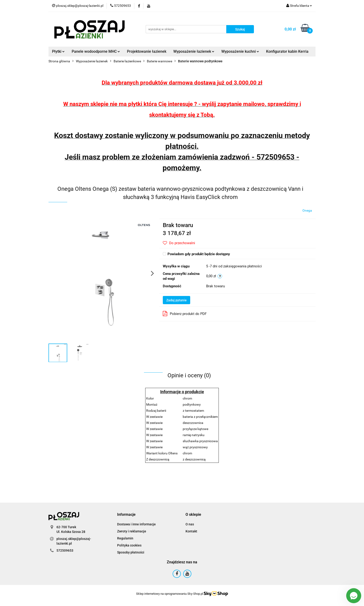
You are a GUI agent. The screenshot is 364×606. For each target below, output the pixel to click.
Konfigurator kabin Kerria (287, 51)
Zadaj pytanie (176, 300)
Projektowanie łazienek (147, 51)
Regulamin (125, 538)
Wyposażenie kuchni (240, 51)
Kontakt (191, 531)
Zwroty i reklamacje (132, 531)
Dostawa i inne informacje (136, 524)
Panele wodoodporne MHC (96, 51)
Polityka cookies (129, 545)
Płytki (58, 51)
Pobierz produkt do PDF (185, 314)
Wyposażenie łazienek (194, 51)
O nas (190, 524)
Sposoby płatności (131, 552)
